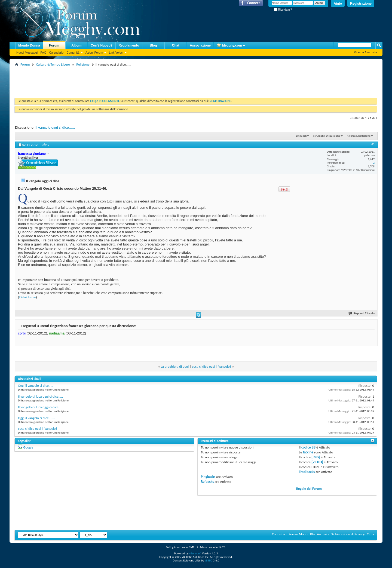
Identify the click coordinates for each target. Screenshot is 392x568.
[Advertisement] (114, 80)
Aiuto (338, 4)
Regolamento (129, 45)
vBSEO (209, 561)
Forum (54, 45)
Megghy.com (229, 46)
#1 (373, 144)
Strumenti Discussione (327, 136)
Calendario (56, 53)
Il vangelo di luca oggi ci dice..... (40, 396)
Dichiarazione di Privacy (348, 534)
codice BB (308, 447)
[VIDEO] (317, 462)
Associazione (200, 45)
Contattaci (279, 534)
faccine (308, 452)
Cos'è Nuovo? (102, 45)
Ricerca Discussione (359, 136)
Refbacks (207, 482)
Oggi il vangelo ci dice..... (36, 386)
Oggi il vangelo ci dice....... (36, 418)
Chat (176, 45)
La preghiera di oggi (175, 366)
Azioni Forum (94, 53)
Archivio (323, 534)
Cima (370, 534)
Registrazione (361, 4)
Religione (83, 64)
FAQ (43, 53)
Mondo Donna (29, 45)
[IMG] (316, 457)
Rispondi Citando (362, 313)
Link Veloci (116, 53)
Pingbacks (208, 477)
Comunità (73, 53)
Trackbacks (307, 472)
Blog (153, 45)
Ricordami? (283, 10)
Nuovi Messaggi (27, 53)
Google (28, 447)
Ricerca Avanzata (365, 52)
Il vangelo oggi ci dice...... (55, 128)
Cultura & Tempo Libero (53, 64)
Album (76, 45)
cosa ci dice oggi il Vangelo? (212, 366)
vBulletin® (195, 553)
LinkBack (301, 136)
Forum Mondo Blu (302, 534)
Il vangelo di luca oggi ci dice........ (42, 407)
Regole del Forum (309, 489)
